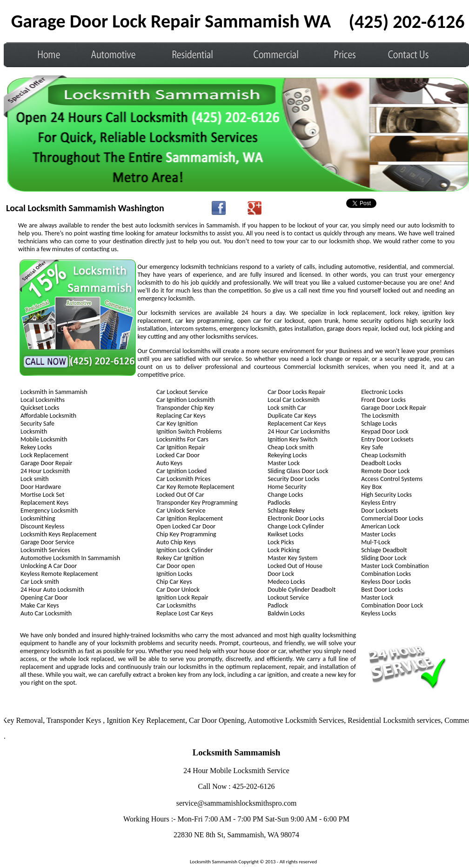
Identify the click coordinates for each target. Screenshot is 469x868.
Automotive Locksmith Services (298, 720)
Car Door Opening (218, 720)
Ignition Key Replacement (148, 720)
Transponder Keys (77, 720)
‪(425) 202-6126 (407, 22)
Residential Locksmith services (396, 720)
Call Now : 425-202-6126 (237, 786)
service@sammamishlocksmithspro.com (237, 803)
